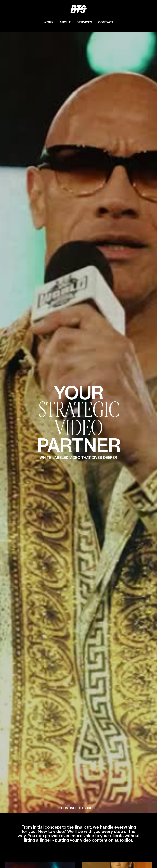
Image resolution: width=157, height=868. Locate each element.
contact (106, 22)
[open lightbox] (78, 422)
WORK (49, 22)
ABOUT (65, 22)
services (84, 22)
